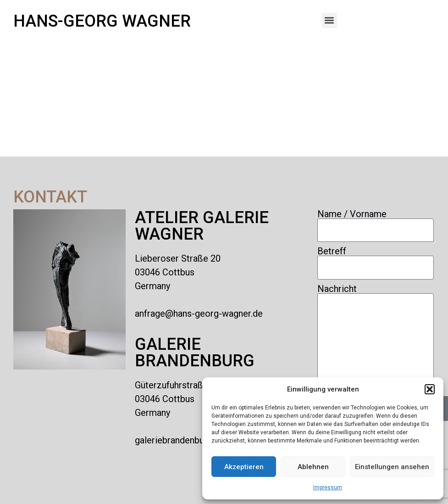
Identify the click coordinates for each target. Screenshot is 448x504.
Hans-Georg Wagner (102, 21)
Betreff (332, 251)
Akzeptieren (244, 467)
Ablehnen (313, 467)
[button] (430, 389)
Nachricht (337, 289)
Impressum (328, 487)
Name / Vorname (352, 214)
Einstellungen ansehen (392, 467)
